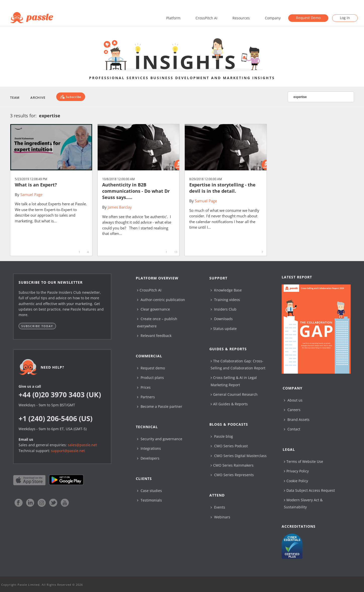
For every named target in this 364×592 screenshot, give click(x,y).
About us (293, 400)
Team (15, 97)
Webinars (220, 517)
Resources (241, 18)
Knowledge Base (226, 290)
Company (273, 18)
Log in (345, 18)
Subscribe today (37, 326)
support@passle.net (68, 451)
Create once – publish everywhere (157, 322)
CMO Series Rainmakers (232, 465)
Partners (146, 397)
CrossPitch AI (206, 18)
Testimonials (149, 500)
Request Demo (308, 18)
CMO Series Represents (232, 475)
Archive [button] (38, 97)
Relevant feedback (154, 336)
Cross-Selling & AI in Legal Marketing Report (234, 381)
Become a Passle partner (160, 406)
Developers (148, 458)
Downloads (222, 319)
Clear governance (154, 309)
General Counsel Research (234, 394)
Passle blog (222, 436)
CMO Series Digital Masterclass (239, 456)
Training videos (225, 300)
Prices (144, 387)
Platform (173, 18)
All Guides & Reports (229, 404)
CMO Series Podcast (229, 446)
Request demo (151, 368)
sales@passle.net (82, 445)
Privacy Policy (296, 471)
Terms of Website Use (304, 461)
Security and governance (160, 439)
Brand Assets (297, 420)
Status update (224, 329)
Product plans (150, 378)
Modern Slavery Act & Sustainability (303, 503)
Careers (292, 410)
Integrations (149, 448)
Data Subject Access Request (309, 490)
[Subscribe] (71, 97)
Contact (292, 429)
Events (218, 507)
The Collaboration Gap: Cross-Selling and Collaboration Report (238, 364)
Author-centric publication (161, 300)
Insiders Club (224, 309)
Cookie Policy (296, 481)
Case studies (149, 491)
